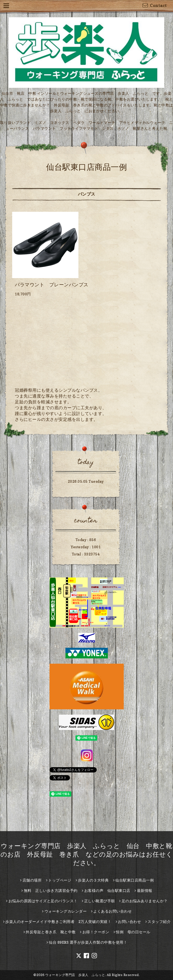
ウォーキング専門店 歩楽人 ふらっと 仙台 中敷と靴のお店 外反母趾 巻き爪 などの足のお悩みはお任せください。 (87, 854)
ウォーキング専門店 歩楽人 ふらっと (75, 975)
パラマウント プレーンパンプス (52, 285)
